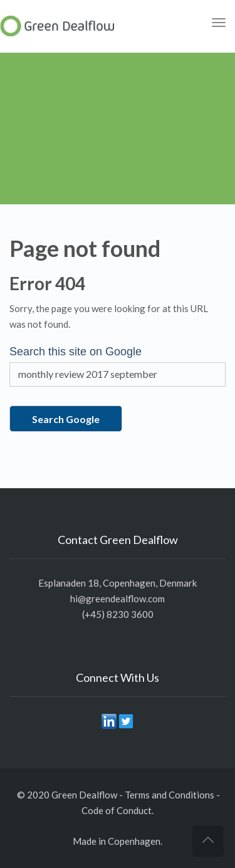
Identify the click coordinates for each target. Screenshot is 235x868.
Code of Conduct (117, 810)
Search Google (66, 419)
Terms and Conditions (170, 795)
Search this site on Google (76, 352)
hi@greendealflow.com (118, 599)
